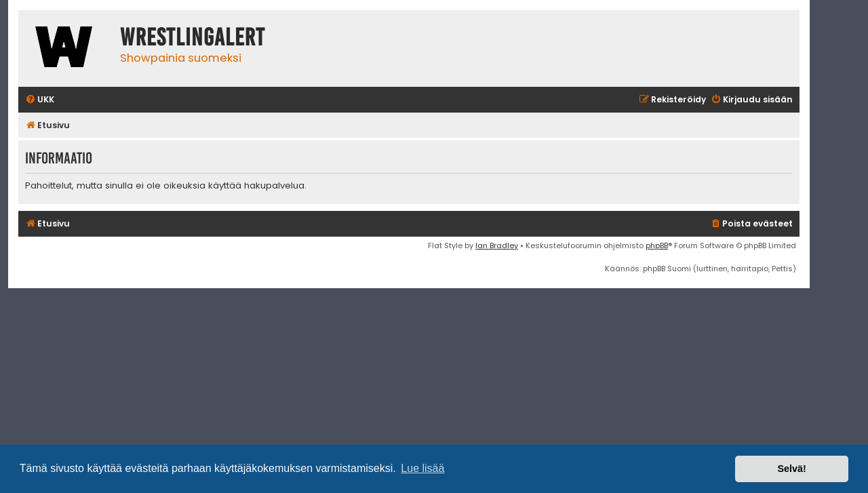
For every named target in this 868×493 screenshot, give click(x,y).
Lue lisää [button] (422, 468)
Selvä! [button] (791, 469)
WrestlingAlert (193, 37)
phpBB (657, 245)
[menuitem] (40, 100)
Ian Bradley (497, 245)
